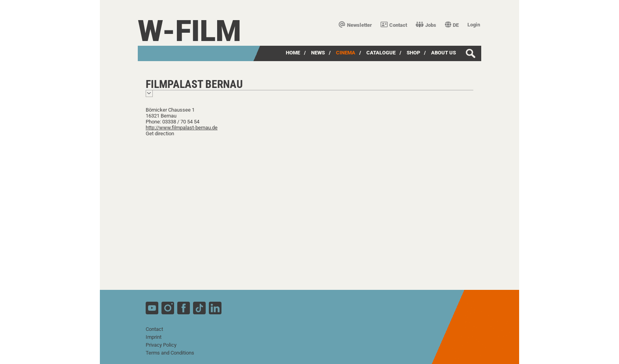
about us (444, 53)
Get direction (160, 133)
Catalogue (381, 53)
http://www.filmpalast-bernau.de (182, 128)
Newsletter (355, 25)
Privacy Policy (161, 345)
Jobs (426, 25)
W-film (189, 31)
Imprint (154, 337)
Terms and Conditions (170, 353)
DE (452, 25)
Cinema (346, 53)
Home (293, 53)
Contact (394, 25)
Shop (413, 53)
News (318, 53)
